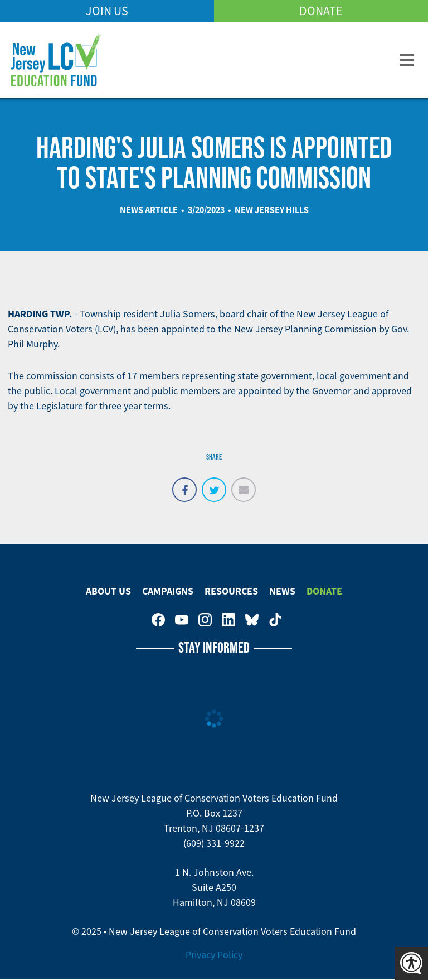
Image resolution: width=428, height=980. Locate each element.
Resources (231, 591)
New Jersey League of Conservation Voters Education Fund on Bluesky (252, 620)
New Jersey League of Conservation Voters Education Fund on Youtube (182, 620)
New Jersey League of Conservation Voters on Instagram (205, 620)
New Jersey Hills (272, 210)
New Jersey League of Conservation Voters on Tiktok (275, 620)
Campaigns (168, 591)
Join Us (107, 11)
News (282, 591)
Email (244, 484)
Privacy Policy (214, 955)
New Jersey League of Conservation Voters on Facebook (158, 620)
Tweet (214, 484)
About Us (108, 591)
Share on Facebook (184, 484)
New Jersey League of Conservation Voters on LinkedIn (228, 620)
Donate (321, 11)
